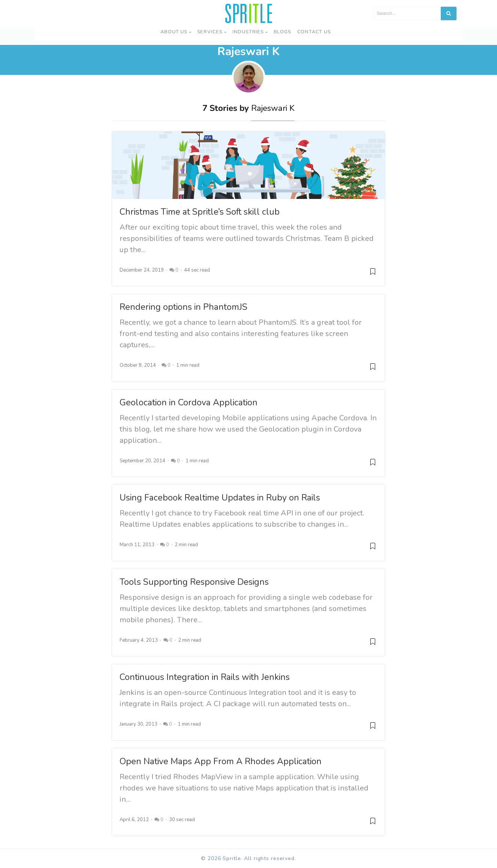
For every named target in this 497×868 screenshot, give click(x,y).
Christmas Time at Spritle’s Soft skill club (200, 212)
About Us (174, 32)
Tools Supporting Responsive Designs (194, 582)
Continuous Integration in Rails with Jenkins (205, 677)
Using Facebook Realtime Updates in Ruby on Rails (220, 498)
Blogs (282, 32)
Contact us (314, 32)
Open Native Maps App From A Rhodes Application (221, 761)
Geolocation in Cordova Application (189, 403)
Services (210, 32)
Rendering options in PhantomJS (183, 307)
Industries (248, 32)
